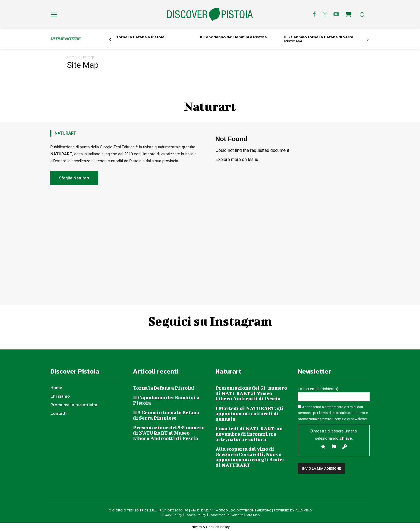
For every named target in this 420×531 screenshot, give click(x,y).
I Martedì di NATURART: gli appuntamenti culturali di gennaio (250, 414)
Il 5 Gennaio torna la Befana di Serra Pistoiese (319, 39)
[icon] (348, 15)
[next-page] (368, 40)
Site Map (253, 515)
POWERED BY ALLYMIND (293, 510)
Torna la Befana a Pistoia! (141, 37)
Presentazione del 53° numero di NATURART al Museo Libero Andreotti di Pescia (169, 433)
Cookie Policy (195, 515)
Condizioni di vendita (226, 515)
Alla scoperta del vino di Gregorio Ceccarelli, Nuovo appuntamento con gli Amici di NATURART (250, 457)
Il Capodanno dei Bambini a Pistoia (233, 37)
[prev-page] (110, 40)
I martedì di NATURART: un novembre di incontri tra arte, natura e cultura (249, 434)
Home (72, 57)
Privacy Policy (171, 515)
